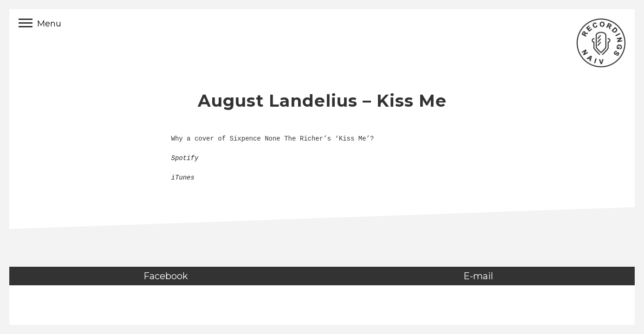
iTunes (183, 178)
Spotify (185, 158)
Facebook (166, 276)
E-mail (478, 276)
